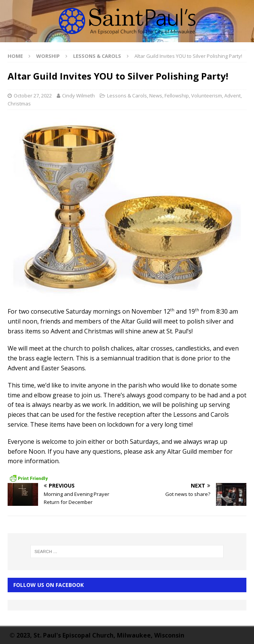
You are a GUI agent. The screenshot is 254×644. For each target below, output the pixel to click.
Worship (48, 56)
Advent (232, 96)
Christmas (19, 104)
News (156, 96)
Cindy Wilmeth (78, 96)
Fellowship (177, 96)
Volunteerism (207, 96)
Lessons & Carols (127, 96)
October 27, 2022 (33, 96)
